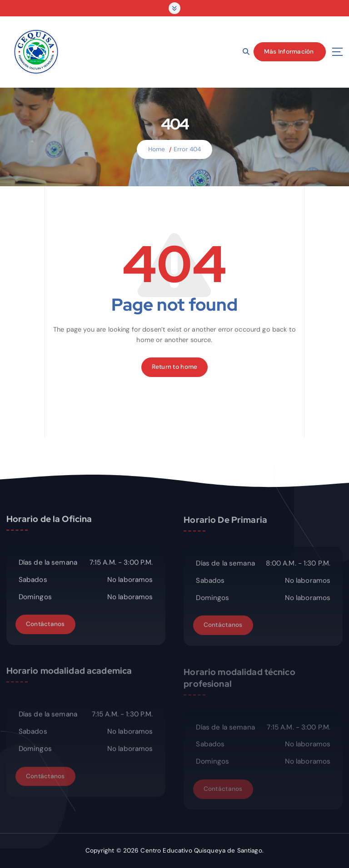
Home (157, 149)
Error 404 (187, 149)
